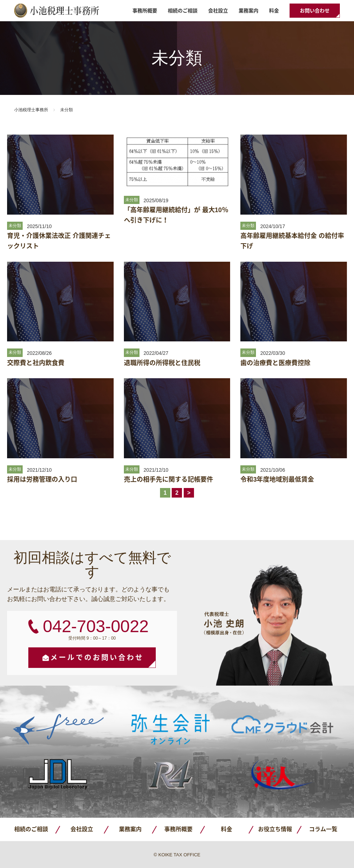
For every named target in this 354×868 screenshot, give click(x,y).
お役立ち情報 (275, 829)
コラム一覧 (323, 829)
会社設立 (218, 11)
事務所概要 (145, 11)
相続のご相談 (183, 11)
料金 (274, 11)
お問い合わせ (315, 11)
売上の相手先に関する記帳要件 (169, 480)
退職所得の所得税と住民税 (162, 363)
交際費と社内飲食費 (36, 363)
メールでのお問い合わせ (97, 658)
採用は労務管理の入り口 (42, 480)
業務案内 (249, 11)
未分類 (15, 226)
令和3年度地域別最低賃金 (277, 480)
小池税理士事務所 (57, 11)
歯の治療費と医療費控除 (275, 363)
